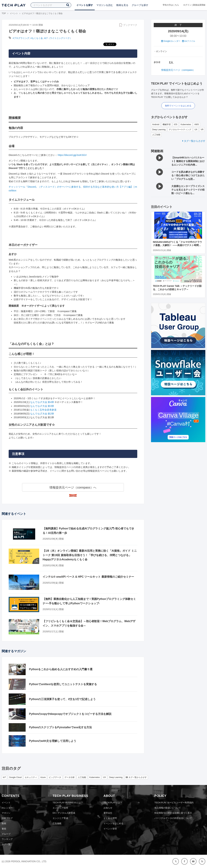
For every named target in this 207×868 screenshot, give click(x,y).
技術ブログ (7, 818)
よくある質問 (110, 818)
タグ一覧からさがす (194, 141)
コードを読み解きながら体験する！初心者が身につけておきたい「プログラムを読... (188, 175)
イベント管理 (110, 829)
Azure (43, 777)
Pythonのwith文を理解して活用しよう (53, 741)
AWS (197, 124)
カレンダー (7, 808)
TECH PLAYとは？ (113, 803)
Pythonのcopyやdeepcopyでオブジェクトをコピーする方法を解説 (70, 714)
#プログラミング (21, 38)
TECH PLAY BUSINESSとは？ (68, 803)
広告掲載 (57, 823)
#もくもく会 (37, 38)
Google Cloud (15, 777)
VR (202, 130)
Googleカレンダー (171, 41)
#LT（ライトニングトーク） (58, 38)
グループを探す (140, 5)
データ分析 (70, 777)
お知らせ (108, 808)
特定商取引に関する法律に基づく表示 (173, 813)
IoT (4, 777)
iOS (176, 124)
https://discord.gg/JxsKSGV (72, 155)
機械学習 (167, 124)
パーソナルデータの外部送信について (173, 818)
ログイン (187, 5)
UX (196, 130)
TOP (4, 13)
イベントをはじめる (113, 823)
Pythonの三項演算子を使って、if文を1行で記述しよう (62, 699)
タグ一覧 (6, 844)
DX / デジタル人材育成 (64, 813)
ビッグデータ (55, 777)
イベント (14, 13)
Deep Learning (159, 130)
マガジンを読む (105, 5)
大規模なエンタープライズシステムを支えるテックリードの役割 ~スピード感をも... (188, 190)
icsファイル (189, 41)
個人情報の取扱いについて (168, 808)
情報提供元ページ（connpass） (178, 70)
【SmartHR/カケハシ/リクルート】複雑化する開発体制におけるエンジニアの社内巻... (188, 161)
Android (156, 124)
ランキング (7, 839)
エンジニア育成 (60, 818)
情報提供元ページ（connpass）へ (73, 487)
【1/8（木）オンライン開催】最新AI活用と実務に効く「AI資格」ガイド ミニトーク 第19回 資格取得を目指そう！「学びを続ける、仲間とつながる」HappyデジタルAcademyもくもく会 (90, 555)
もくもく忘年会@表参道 (43, 410)
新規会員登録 (199, 5)
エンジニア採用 (60, 808)
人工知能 (156, 135)
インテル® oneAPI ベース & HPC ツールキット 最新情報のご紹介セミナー (88, 577)
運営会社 (108, 813)
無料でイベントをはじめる (178, 106)
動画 (4, 823)
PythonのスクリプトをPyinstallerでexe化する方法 (60, 727)
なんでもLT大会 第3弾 (42, 406)
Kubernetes (186, 124)
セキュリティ (31, 777)
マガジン (6, 813)
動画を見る (122, 5)
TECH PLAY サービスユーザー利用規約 (174, 803)
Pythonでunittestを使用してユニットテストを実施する (63, 684)
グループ (6, 834)
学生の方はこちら (171, 5)
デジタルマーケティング (180, 130)
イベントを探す (85, 5)
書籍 (4, 829)
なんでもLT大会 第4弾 (42, 402)
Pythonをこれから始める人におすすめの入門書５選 (61, 669)
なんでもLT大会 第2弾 (42, 414)
